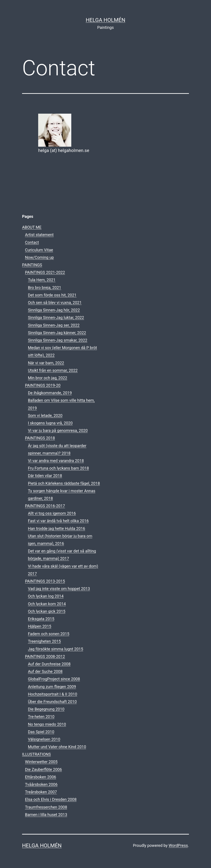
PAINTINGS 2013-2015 (45, 581)
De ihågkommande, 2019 (50, 393)
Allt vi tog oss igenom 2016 (52, 513)
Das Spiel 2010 (41, 732)
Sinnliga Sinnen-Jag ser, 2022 (54, 325)
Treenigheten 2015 (44, 641)
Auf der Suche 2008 (45, 671)
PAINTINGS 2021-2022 (45, 272)
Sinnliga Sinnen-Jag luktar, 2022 (56, 317)
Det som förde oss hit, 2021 (52, 295)
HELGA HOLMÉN (105, 20)
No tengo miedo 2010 (47, 724)
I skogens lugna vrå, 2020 (50, 423)
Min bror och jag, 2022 (47, 378)
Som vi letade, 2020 (45, 415)
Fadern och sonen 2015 (49, 634)
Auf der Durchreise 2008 (49, 664)
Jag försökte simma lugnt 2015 (55, 649)
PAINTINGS (32, 265)
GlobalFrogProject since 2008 (54, 679)
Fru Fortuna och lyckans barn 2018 (58, 468)
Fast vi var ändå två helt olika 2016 (58, 521)
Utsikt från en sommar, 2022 (53, 370)
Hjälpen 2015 (40, 626)
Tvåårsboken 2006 (41, 784)
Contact (32, 242)
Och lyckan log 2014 (46, 596)
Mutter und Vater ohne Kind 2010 (57, 747)
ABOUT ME (32, 227)
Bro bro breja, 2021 (44, 288)
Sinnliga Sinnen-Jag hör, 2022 (54, 310)
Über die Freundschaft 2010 (52, 702)
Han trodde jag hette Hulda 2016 (56, 528)
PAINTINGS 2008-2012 (45, 656)
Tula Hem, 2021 (42, 280)
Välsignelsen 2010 (44, 739)
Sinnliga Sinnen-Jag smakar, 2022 (57, 340)
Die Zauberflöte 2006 (43, 769)
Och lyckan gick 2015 (47, 611)
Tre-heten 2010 (41, 717)
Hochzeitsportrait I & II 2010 (52, 694)
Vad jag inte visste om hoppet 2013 (59, 589)
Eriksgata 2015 (41, 619)
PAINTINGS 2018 (40, 438)
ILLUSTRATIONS (36, 754)
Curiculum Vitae (39, 250)
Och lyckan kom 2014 (47, 604)
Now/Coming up (39, 257)
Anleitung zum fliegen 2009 (52, 687)
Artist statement (39, 235)
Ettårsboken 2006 (41, 777)
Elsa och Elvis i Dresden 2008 (51, 799)
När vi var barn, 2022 (46, 363)
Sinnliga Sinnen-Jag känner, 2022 (57, 333)
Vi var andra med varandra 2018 (56, 461)
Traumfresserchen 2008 (46, 807)
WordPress (178, 845)
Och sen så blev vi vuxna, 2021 (55, 303)
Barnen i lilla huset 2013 (46, 815)
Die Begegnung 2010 (46, 709)
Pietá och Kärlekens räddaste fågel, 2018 (64, 483)
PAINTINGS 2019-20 (43, 385)
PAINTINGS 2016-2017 (45, 506)
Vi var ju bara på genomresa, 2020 (58, 430)
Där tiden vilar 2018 (45, 476)
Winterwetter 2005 (41, 762)
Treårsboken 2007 (41, 792)
